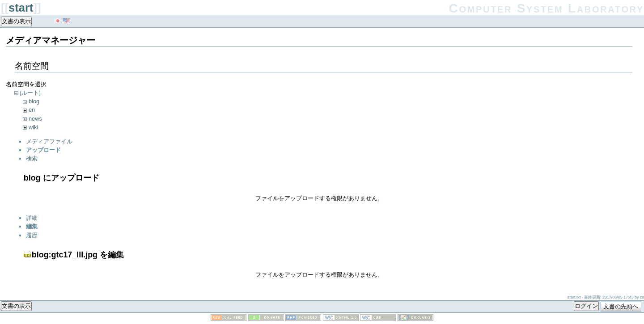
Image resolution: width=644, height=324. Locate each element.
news (35, 119)
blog (34, 101)
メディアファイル (49, 141)
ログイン (586, 306)
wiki (33, 127)
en (32, 110)
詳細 (32, 218)
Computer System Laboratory (547, 8)
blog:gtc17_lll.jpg (65, 255)
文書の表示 (16, 21)
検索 (32, 158)
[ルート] (30, 93)
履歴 (32, 235)
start (21, 8)
